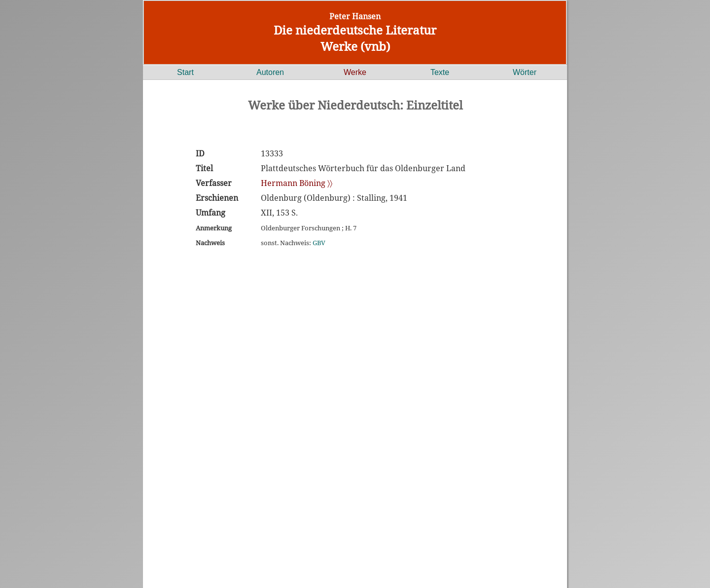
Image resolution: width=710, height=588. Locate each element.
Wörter (525, 72)
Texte (440, 72)
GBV (319, 243)
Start (185, 72)
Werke (355, 72)
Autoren (270, 72)
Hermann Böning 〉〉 (297, 183)
